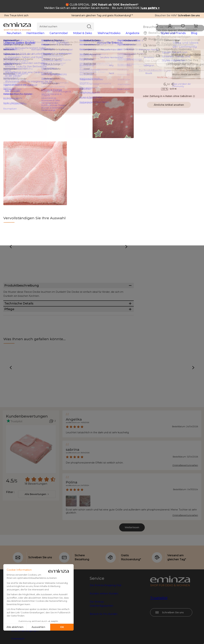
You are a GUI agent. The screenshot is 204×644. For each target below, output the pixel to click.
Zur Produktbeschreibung (155, 76)
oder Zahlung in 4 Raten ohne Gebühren (169, 101)
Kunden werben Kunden (104, 618)
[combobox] (37, 518)
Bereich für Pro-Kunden (104, 638)
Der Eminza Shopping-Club (106, 609)
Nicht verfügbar (169, 83)
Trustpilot (159, 622)
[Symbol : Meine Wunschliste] (197, 61)
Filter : (10, 516)
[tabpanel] (78, 36)
